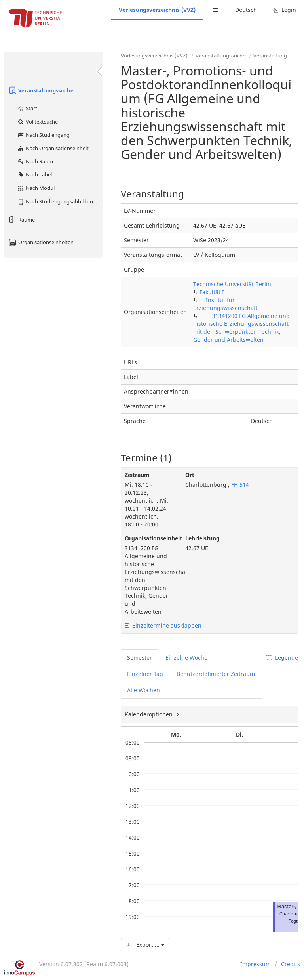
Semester (140, 657)
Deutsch (246, 10)
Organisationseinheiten (41, 242)
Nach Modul (36, 188)
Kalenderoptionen (149, 714)
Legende (282, 657)
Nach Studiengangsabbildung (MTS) (60, 201)
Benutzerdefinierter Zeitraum (216, 674)
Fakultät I (212, 292)
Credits (291, 964)
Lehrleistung (202, 538)
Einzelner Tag (145, 674)
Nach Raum (35, 161)
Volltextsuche (37, 122)
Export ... (145, 945)
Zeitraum (137, 475)
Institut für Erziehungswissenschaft (225, 304)
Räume (21, 220)
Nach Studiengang (43, 135)
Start (27, 108)
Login (284, 10)
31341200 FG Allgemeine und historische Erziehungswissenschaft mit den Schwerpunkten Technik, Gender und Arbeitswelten (241, 328)
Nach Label (34, 174)
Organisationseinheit (149, 538)
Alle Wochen (143, 690)
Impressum (256, 964)
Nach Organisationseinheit (53, 148)
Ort (190, 475)
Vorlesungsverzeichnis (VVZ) (157, 10)
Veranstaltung (270, 56)
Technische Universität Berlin (232, 284)
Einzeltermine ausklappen (163, 625)
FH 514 (239, 485)
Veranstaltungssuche (41, 90)
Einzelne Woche (186, 657)
